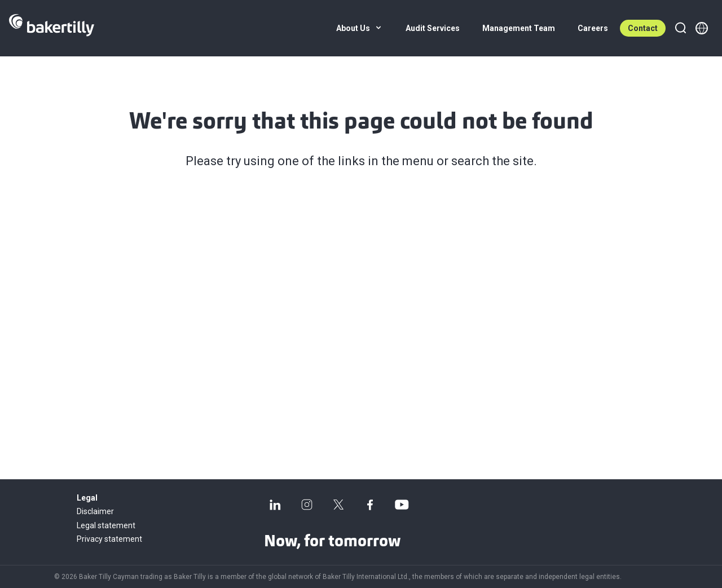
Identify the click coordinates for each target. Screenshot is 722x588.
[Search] (680, 28)
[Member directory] (702, 28)
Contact (643, 28)
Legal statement (106, 525)
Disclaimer (95, 511)
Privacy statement (109, 539)
